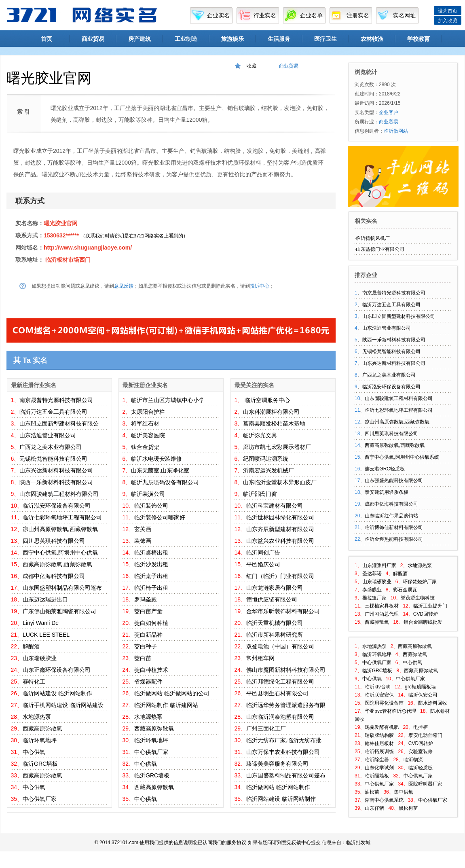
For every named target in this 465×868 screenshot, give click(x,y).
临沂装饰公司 (151, 506)
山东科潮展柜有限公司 (271, 412)
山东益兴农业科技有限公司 (280, 541)
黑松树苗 (408, 808)
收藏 (252, 66)
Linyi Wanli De (41, 623)
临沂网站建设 (40, 693)
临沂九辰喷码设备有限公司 (165, 482)
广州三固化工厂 (266, 728)
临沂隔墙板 (377, 776)
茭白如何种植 (151, 623)
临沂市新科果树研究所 (275, 635)
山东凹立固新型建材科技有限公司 (399, 316)
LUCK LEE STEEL (46, 635)
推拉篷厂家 (374, 598)
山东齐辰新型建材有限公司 (280, 529)
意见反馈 (124, 286)
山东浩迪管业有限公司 (48, 435)
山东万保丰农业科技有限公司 (283, 752)
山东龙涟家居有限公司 (275, 588)
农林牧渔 (372, 39)
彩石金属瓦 (405, 590)
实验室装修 (421, 752)
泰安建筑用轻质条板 (387, 492)
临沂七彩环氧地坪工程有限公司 (62, 517)
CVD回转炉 (426, 614)
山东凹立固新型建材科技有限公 (59, 423)
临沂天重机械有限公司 (275, 623)
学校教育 (418, 39)
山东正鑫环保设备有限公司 (57, 670)
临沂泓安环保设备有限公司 (57, 506)
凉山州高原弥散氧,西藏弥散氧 (60, 529)
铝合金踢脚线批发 (423, 622)
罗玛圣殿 (146, 599)
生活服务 (279, 39)
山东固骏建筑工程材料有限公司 (59, 494)
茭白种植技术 (151, 670)
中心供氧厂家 (40, 799)
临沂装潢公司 (148, 494)
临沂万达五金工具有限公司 (53, 412)
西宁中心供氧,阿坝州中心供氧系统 (402, 457)
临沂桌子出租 (151, 576)
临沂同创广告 (263, 553)
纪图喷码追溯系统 (266, 459)
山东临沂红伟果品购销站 (391, 516)
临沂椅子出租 (151, 588)
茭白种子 (146, 646)
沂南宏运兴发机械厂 (268, 470)
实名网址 (404, 15)
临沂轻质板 (421, 768)
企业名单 (311, 15)
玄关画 (143, 529)
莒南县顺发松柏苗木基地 (274, 423)
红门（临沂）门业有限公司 (280, 576)
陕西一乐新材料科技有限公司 (56, 482)
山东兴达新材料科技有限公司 (56, 470)
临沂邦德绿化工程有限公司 (280, 682)
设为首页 (448, 11)
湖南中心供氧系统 (384, 800)
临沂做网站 (148, 693)
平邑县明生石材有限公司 (277, 693)
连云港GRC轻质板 (385, 469)
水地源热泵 (37, 717)
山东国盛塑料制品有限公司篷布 (62, 588)
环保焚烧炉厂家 (420, 582)
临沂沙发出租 (151, 564)
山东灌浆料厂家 (379, 565)
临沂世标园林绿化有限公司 (280, 517)
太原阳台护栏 (148, 412)
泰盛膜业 (372, 590)
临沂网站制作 (75, 693)
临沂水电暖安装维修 (156, 459)
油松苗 (372, 792)
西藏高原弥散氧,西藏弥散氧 (57, 564)
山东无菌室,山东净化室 (160, 470)
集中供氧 (404, 792)
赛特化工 (34, 682)
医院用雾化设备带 (384, 703)
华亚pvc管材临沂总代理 (390, 711)
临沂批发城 (358, 843)
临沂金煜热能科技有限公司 (394, 539)
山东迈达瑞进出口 (45, 599)
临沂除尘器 (377, 760)
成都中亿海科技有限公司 (54, 576)
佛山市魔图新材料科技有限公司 (286, 670)
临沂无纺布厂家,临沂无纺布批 (284, 740)
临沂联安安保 (379, 695)
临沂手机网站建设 (45, 705)
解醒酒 (31, 646)
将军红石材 (145, 423)
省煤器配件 (148, 682)
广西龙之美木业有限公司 (51, 447)
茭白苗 (143, 658)
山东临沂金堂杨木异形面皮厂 (280, 482)
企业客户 (389, 112)
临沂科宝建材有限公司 (275, 506)
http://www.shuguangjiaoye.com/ (88, 248)
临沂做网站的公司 (187, 693)
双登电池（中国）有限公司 (280, 646)
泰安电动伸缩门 (425, 735)
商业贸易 (93, 39)
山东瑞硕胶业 (40, 658)
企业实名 (218, 15)
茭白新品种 (148, 635)
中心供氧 (34, 752)
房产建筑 (139, 39)
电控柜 (421, 727)
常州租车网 (260, 658)
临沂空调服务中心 (266, 400)
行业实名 (265, 15)
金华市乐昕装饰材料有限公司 (283, 611)
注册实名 (358, 15)
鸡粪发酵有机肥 (382, 727)
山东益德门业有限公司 (380, 249)
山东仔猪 (374, 808)
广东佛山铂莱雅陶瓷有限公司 (59, 611)
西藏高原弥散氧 (42, 728)
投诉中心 (260, 286)
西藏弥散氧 (377, 622)
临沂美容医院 (148, 435)
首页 (46, 39)
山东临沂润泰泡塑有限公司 (280, 717)
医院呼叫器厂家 (425, 784)
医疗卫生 (325, 39)
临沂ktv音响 (377, 687)
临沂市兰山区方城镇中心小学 (168, 400)
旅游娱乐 (232, 39)
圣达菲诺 (372, 574)
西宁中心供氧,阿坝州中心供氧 (60, 553)
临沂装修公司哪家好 (160, 517)
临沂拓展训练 (379, 752)
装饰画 (143, 541)
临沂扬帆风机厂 (373, 238)
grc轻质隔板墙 (420, 687)
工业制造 (186, 39)
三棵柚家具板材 (382, 606)
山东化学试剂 (379, 768)
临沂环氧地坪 (40, 740)
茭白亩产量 (148, 611)
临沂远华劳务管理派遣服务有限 (286, 705)
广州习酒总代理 (382, 614)
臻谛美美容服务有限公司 (277, 764)
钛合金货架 (145, 447)
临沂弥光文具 (260, 435)
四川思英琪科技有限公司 (54, 541)
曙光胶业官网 (61, 223)
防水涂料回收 (433, 703)
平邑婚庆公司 (263, 564)
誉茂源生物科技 (418, 598)
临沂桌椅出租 (151, 553)
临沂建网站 (184, 705)
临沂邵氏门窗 (260, 494)
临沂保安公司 (423, 695)
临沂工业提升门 (430, 606)
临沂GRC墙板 (40, 764)
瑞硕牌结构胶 (379, 735)
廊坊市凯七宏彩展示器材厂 (277, 447)
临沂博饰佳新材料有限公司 (394, 527)
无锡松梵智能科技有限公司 (53, 459)
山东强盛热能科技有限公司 (394, 481)
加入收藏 (448, 21)
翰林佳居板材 (379, 743)
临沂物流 (413, 760)
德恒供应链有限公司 (272, 599)
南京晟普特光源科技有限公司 (56, 400)
